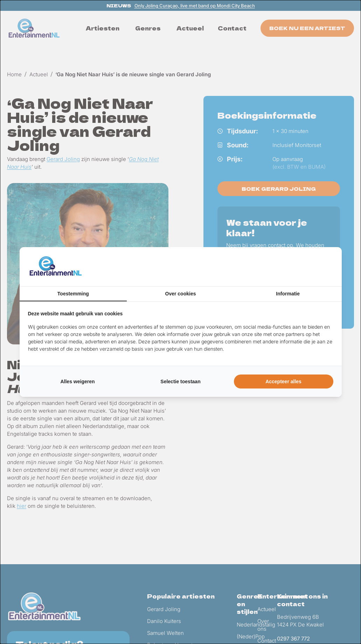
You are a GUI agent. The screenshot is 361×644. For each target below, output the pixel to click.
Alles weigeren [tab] (77, 381)
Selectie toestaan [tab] (180, 381)
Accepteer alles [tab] (283, 381)
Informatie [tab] (288, 294)
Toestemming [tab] (73, 294)
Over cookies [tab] (181, 294)
